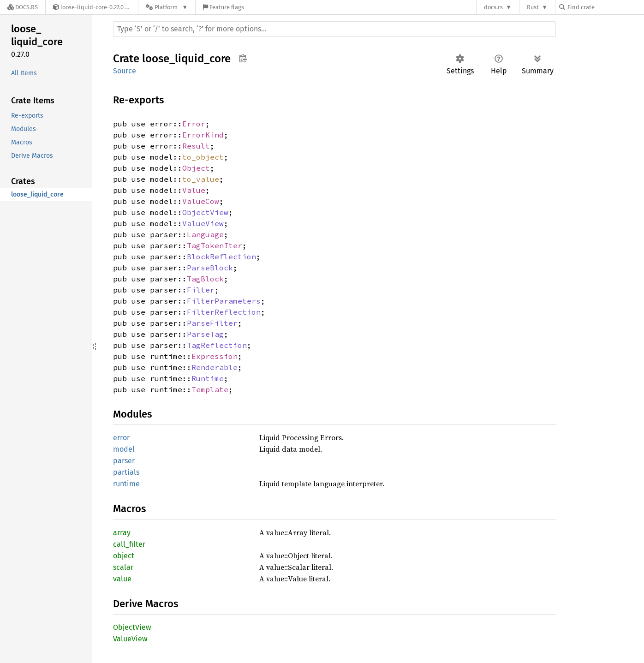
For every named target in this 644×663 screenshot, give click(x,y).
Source (125, 71)
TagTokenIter (215, 245)
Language (205, 234)
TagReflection (217, 345)
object (124, 556)
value (122, 579)
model (124, 449)
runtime (126, 484)
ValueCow (201, 201)
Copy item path (243, 58)
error (121, 438)
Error (194, 124)
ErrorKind (203, 135)
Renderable (215, 367)
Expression (215, 356)
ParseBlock (210, 268)
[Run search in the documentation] (334, 29)
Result (196, 146)
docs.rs (493, 7)
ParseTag (205, 334)
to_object (203, 157)
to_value (201, 179)
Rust (533, 7)
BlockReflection (221, 257)
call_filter (129, 544)
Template (210, 389)
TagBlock (205, 279)
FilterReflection (224, 312)
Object (196, 168)
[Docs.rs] (23, 7)
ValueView (203, 223)
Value (194, 190)
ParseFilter (212, 323)
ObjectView (205, 212)
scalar (123, 567)
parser (124, 461)
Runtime (208, 378)
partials (126, 472)
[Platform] (167, 7)
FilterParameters (224, 301)
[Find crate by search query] (605, 7)
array (122, 533)
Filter (201, 290)
